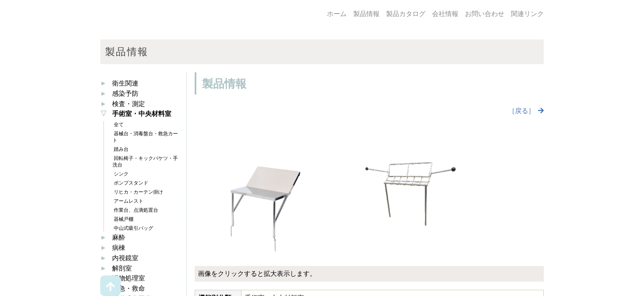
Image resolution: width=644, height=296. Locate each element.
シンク (121, 174)
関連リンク (527, 14)
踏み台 (121, 149)
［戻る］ (522, 111)
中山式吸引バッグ (133, 228)
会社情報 (445, 14)
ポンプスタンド (130, 183)
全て (118, 125)
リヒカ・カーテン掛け (138, 192)
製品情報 (366, 14)
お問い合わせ (485, 14)
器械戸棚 (123, 219)
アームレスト (128, 201)
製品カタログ (406, 14)
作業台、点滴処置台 (135, 210)
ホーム (337, 14)
